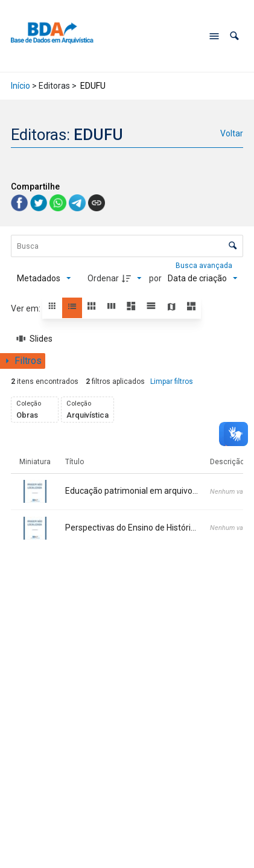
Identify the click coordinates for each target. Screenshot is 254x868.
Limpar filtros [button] (172, 381)
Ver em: (27, 308)
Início (21, 86)
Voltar (232, 133)
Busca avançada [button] (205, 266)
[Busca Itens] (127, 246)
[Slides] (35, 339)
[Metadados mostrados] (44, 278)
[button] (234, 36)
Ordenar (103, 278)
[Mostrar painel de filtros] (23, 361)
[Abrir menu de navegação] (214, 36)
